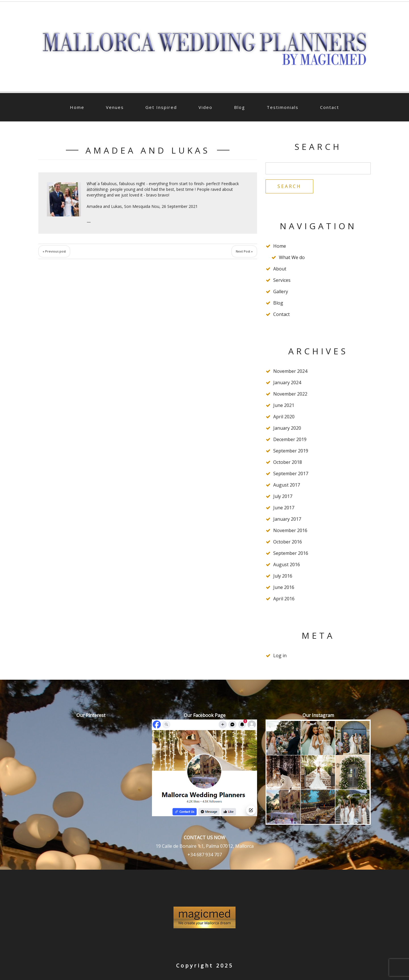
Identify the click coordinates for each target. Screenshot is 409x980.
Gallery (281, 291)
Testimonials (283, 107)
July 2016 (283, 576)
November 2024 (290, 371)
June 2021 (284, 405)
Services (282, 280)
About (280, 269)
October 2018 (288, 462)
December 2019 (290, 439)
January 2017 (287, 519)
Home (77, 107)
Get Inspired (161, 107)
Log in (280, 656)
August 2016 (287, 565)
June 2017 (284, 508)
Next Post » (244, 251)
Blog (240, 107)
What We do (292, 257)
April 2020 (284, 417)
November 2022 (290, 394)
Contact (330, 107)
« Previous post (54, 251)
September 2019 (291, 451)
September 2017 (291, 474)
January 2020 (287, 428)
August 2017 (287, 485)
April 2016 (284, 599)
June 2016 (284, 587)
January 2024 (287, 383)
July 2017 (283, 496)
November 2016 (290, 530)
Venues (115, 107)
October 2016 (288, 542)
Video (205, 107)
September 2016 (291, 553)
